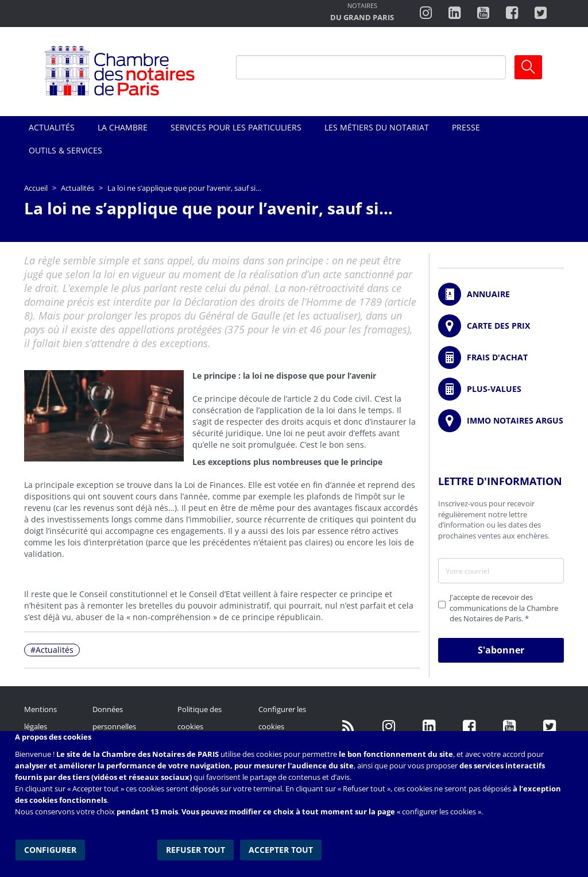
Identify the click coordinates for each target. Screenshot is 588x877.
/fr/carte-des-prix (501, 326)
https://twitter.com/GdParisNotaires (550, 726)
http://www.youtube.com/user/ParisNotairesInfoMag (483, 13)
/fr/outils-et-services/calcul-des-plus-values (501, 389)
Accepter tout (281, 848)
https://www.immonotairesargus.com (501, 421)
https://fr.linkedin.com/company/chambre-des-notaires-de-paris (454, 13)
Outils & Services (65, 150)
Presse (466, 127)
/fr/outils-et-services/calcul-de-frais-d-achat (501, 357)
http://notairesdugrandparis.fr (362, 13)
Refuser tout (197, 848)
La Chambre (123, 127)
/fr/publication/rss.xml (349, 726)
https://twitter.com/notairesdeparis (541, 13)
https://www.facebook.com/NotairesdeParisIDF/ (469, 726)
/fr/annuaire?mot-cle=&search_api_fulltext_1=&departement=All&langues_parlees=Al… (501, 294)
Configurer (50, 848)
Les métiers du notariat (377, 127)
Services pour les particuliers (236, 127)
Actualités (52, 127)
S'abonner (501, 650)
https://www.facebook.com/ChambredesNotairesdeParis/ (512, 13)
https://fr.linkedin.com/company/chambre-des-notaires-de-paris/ (429, 726)
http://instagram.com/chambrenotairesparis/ (426, 13)
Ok (528, 67)
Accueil (36, 188)
